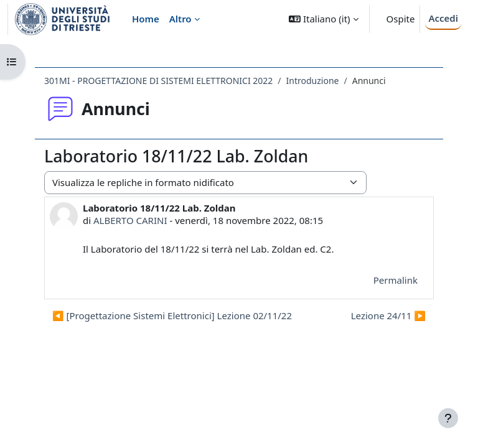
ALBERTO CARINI (130, 220)
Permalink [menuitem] (396, 280)
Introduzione (313, 81)
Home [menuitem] (146, 19)
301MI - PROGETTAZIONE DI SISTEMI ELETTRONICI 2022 (158, 81)
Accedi (443, 18)
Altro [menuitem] (180, 19)
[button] (323, 19)
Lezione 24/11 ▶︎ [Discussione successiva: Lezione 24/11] (388, 315)
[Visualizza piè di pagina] (448, 418)
